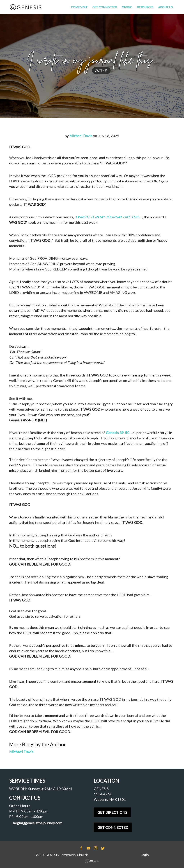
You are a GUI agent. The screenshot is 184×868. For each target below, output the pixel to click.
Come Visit (79, 7)
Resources (145, 7)
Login (145, 855)
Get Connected (105, 7)
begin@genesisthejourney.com (37, 823)
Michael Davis (81, 136)
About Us (165, 7)
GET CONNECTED (113, 827)
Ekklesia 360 (92, 861)
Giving (127, 7)
